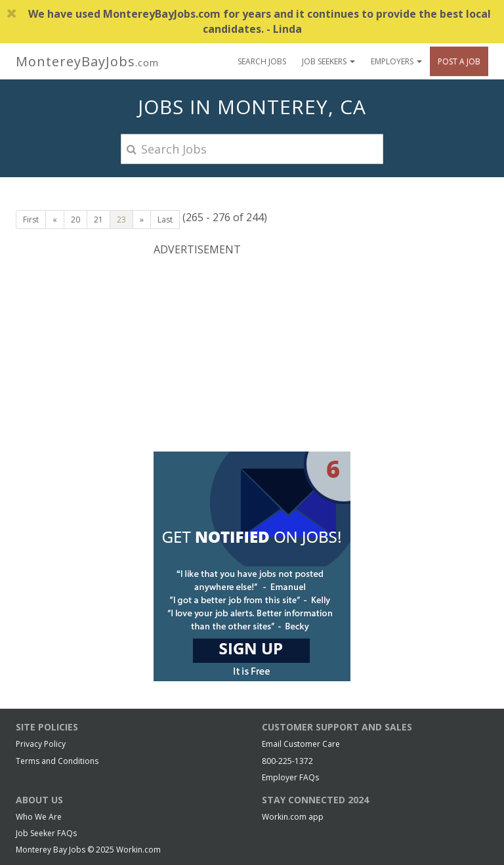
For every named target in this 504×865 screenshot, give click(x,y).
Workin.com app (293, 817)
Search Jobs (262, 61)
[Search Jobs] (252, 149)
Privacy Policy (41, 744)
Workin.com (138, 850)
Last (165, 220)
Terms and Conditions (57, 761)
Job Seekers (328, 61)
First (31, 220)
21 (98, 220)
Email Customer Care (301, 744)
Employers (396, 61)
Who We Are (39, 817)
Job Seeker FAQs (46, 833)
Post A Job (459, 61)
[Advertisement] (252, 352)
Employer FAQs (290, 777)
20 (75, 220)
